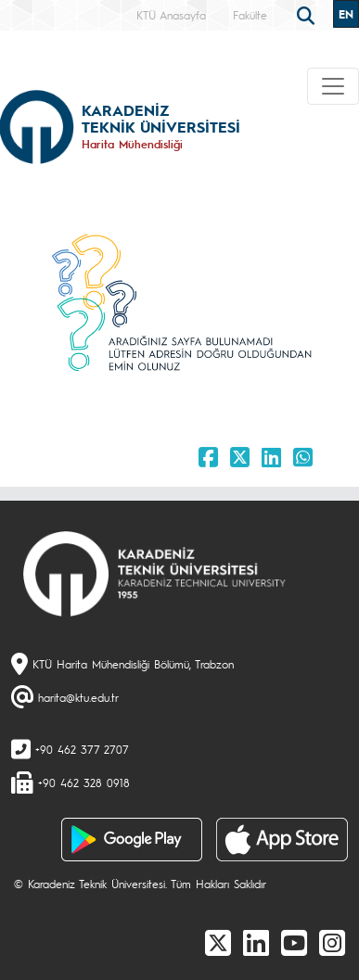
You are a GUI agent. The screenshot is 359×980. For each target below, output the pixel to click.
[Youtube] (294, 942)
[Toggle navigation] (333, 86)
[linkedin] (256, 942)
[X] (218, 942)
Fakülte (250, 15)
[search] (308, 14)
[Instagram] (332, 942)
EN (346, 14)
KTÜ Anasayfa (171, 15)
